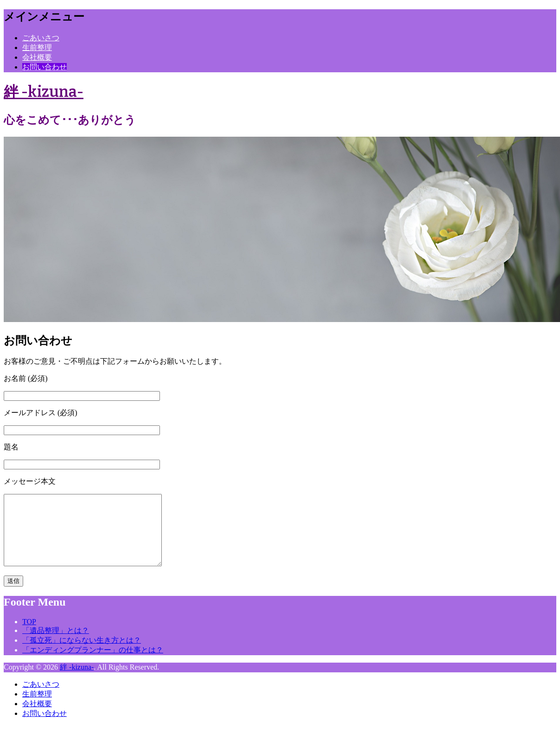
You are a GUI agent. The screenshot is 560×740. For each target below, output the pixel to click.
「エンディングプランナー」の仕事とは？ (93, 664)
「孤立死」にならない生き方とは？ (82, 654)
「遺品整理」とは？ (56, 644)
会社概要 (37, 57)
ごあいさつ (41, 38)
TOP (29, 636)
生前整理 (37, 47)
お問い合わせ (45, 67)
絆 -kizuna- (44, 92)
